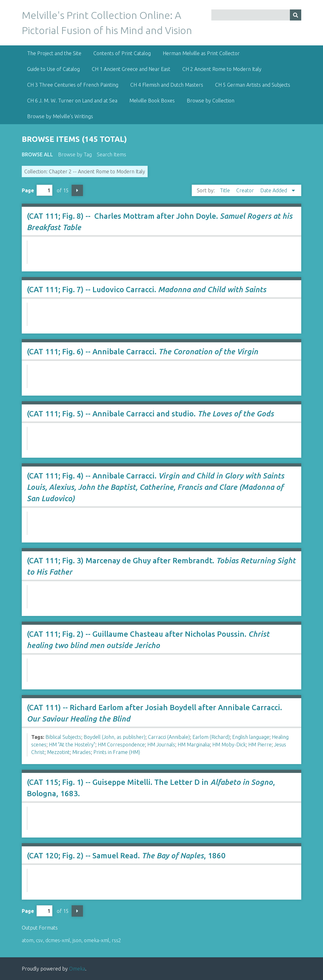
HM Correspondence (121, 745)
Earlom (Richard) (211, 737)
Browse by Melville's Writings (60, 116)
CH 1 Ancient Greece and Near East (131, 69)
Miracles (82, 752)
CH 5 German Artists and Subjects (253, 85)
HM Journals (161, 745)
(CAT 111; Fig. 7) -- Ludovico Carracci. (147, 290)
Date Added (274, 190)
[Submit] (296, 15)
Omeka (77, 969)
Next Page (77, 190)
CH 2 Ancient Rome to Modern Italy (222, 69)
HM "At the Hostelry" (72, 745)
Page (37, 190)
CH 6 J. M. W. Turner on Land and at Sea (72, 101)
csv (39, 940)
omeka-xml (97, 940)
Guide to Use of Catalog (53, 69)
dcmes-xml (58, 940)
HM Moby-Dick (229, 745)
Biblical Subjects (63, 737)
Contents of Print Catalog (122, 53)
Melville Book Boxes (152, 101)
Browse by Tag (75, 154)
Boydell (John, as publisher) (115, 737)
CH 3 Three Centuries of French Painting (73, 85)
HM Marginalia (194, 745)
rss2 (116, 940)
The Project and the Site (54, 53)
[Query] (256, 15)
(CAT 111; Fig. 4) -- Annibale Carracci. (156, 487)
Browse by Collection (211, 101)
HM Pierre (260, 745)
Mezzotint (58, 752)
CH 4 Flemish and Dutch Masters (167, 85)
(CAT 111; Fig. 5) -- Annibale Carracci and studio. (150, 414)
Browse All (37, 154)
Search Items (112, 154)
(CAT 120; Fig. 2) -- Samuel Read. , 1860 (126, 856)
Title (226, 190)
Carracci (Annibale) (169, 737)
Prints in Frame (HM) (117, 752)
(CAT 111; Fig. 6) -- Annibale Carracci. (142, 352)
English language (251, 737)
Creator (246, 190)
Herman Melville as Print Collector (201, 53)
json (77, 940)
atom (28, 940)
